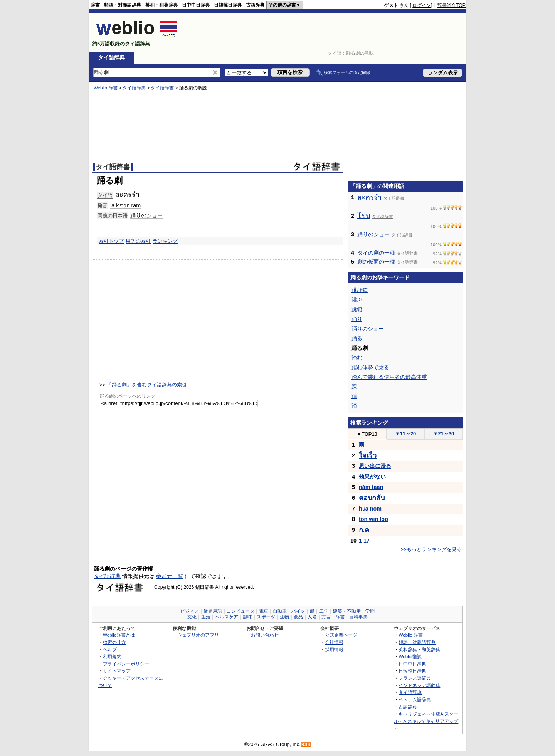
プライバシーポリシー (126, 664)
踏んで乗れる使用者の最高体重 (389, 377)
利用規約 (112, 656)
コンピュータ (240, 611)
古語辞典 (255, 5)
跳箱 (357, 309)
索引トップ (111, 241)
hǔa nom (370, 509)
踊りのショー (146, 215)
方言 (326, 617)
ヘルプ (110, 649)
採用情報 (334, 649)
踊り (357, 319)
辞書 (95, 5)
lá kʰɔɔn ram (125, 205)
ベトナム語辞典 (415, 700)
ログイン (422, 5)
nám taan (371, 487)
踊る (357, 338)
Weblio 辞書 (106, 88)
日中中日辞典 (196, 5)
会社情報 (334, 642)
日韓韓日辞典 (228, 5)
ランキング (165, 241)
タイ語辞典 (111, 57)
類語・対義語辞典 (123, 5)
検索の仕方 (114, 642)
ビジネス (190, 611)
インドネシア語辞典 (419, 685)
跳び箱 (360, 290)
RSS (306, 745)
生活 (206, 617)
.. (365, 530)
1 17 (364, 541)
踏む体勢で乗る (370, 367)
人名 (312, 617)
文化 (192, 617)
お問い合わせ (265, 635)
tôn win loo (373, 519)
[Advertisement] (325, 32)
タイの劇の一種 (376, 253)
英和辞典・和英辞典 (419, 649)
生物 (284, 617)
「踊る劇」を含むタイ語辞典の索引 (147, 385)
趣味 (247, 617)
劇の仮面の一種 (376, 262)
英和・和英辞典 (161, 5)
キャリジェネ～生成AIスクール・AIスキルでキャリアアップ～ (426, 721)
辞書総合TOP (452, 5)
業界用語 (213, 611)
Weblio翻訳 (410, 656)
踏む (357, 358)
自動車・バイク (289, 611)
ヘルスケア (227, 617)
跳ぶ (357, 300)
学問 (370, 611)
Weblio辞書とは (119, 635)
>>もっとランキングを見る (431, 549)
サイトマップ (117, 671)
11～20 (406, 434)
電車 (264, 611)
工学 (324, 611)
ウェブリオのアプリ (198, 635)
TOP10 (367, 434)
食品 (298, 617)
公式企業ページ (341, 635)
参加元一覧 (170, 576)
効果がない (372, 477)
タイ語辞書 (162, 88)
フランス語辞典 (415, 678)
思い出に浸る (375, 466)
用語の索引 (138, 241)
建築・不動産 (347, 611)
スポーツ (266, 617)
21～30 (444, 434)
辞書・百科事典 (351, 617)
